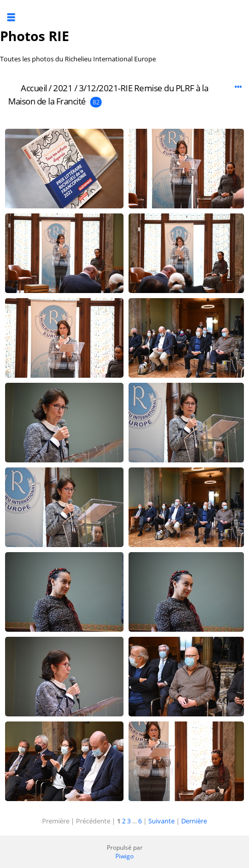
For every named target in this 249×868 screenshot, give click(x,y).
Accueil (34, 88)
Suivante (161, 821)
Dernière (194, 821)
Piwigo (124, 856)
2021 (63, 88)
